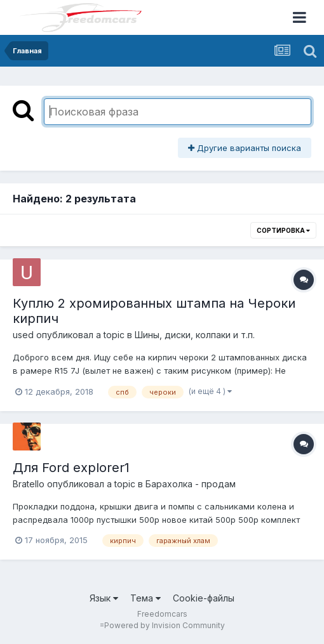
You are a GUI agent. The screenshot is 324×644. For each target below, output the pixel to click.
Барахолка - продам (191, 484)
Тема (145, 598)
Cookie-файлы (204, 598)
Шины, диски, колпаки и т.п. (195, 335)
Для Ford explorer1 (71, 468)
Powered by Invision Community (165, 625)
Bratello (29, 484)
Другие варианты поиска (245, 148)
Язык (104, 598)
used (23, 335)
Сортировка (283, 230)
